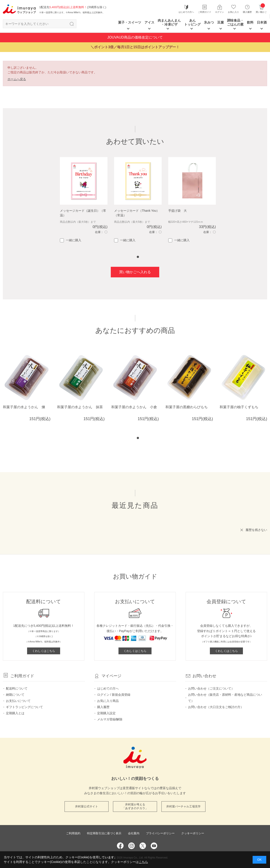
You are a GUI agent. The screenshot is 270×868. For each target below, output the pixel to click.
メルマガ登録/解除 (110, 719)
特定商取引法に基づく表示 (104, 833)
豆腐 (220, 22)
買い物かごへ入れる (135, 272)
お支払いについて (18, 701)
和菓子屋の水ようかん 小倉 (134, 407)
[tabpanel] (84, 200)
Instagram (131, 846)
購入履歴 (247, 12)
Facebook (120, 846)
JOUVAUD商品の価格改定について (135, 37)
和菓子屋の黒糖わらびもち (187, 407)
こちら (143, 862)
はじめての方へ (186, 12)
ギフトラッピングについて (24, 707)
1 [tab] (138, 257)
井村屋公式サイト (87, 806)
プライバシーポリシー (160, 833)
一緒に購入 (71, 240)
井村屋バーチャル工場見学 (183, 806)
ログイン (220, 12)
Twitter (143, 846)
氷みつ (209, 22)
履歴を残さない (256, 530)
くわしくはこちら (44, 651)
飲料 (250, 22)
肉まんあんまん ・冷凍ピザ (169, 22)
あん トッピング (192, 22)
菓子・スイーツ (130, 22)
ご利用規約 (73, 833)
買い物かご (261, 9)
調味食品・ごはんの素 (235, 22)
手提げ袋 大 (178, 211)
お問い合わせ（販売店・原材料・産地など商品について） (225, 698)
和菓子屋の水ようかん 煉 (24, 407)
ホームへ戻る (17, 79)
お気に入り (233, 12)
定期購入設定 (106, 713)
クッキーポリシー (193, 833)
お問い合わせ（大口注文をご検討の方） (216, 707)
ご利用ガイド (205, 12)
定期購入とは (15, 713)
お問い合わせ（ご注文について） (211, 688)
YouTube (154, 846)
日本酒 (262, 22)
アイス (149, 22)
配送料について (17, 688)
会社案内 (134, 833)
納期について (15, 695)
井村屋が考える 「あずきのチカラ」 (135, 806)
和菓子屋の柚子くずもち (239, 407)
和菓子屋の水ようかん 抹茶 (80, 407)
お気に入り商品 (108, 701)
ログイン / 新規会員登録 (114, 695)
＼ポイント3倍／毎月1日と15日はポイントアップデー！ (135, 47)
